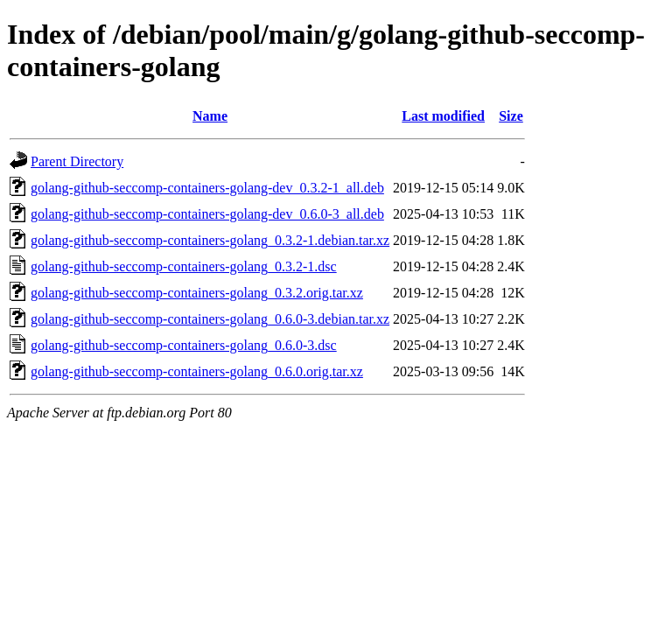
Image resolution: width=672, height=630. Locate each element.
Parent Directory (77, 161)
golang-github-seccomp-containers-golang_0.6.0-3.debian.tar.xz (210, 319)
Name (210, 116)
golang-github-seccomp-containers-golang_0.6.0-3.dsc (184, 345)
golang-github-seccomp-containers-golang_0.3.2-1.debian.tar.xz (210, 240)
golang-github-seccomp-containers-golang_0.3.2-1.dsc (184, 266)
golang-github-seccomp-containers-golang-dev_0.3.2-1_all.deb (207, 188)
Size (511, 116)
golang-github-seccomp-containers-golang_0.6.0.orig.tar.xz (197, 371)
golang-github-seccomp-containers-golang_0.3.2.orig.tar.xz (197, 293)
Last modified (443, 116)
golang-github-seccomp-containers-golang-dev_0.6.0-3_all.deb (207, 214)
